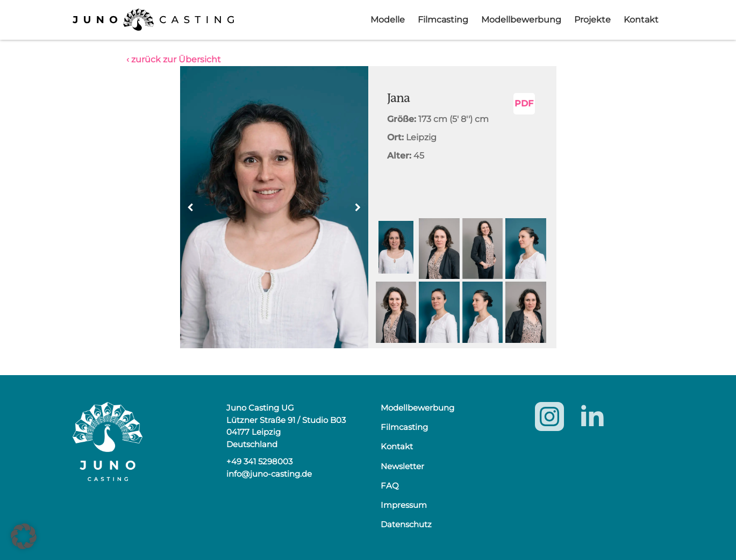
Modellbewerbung (521, 20)
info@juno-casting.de (269, 474)
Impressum (404, 505)
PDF (524, 103)
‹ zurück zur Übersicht (174, 59)
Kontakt (641, 20)
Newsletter (402, 466)
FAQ (390, 486)
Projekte (592, 20)
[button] (358, 207)
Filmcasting (443, 20)
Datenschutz (406, 524)
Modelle (388, 20)
